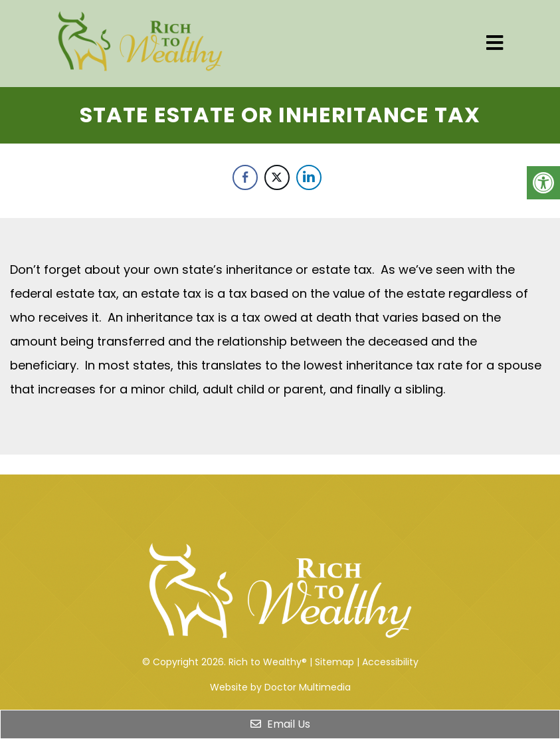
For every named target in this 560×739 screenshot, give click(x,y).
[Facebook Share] (245, 177)
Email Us (280, 724)
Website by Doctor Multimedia (280, 687)
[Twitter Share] (277, 177)
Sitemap (334, 662)
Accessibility (390, 662)
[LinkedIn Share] (309, 177)
